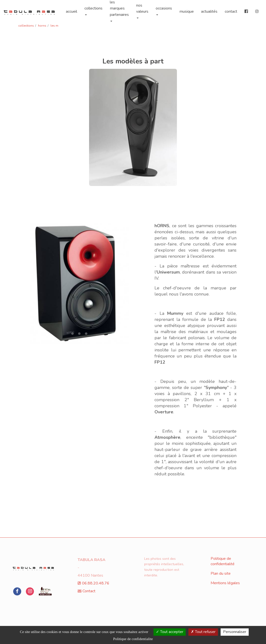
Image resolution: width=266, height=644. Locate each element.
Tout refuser (203, 632)
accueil (72, 10)
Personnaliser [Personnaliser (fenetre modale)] (235, 632)
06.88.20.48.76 (96, 583)
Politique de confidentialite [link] (133, 639)
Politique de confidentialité (223, 561)
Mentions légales (225, 583)
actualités (209, 10)
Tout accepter (170, 632)
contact (231, 10)
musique (187, 10)
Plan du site (221, 573)
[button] (35, 283)
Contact (89, 591)
